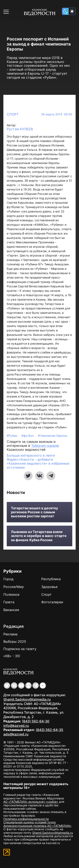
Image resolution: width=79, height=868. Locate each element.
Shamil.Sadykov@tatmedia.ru (27, 699)
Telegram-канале (45, 446)
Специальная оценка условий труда (29, 822)
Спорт (13, 114)
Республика (51, 579)
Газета (9, 602)
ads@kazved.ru (16, 734)
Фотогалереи (52, 602)
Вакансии (11, 610)
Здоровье (49, 587)
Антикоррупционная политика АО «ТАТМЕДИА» (37, 826)
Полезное (11, 594)
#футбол (28, 436)
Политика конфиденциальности (26, 819)
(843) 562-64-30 (36, 721)
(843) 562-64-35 (50, 730)
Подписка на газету (20, 649)
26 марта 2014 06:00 (57, 114)
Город (8, 579)
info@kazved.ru (16, 726)
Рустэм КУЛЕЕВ (20, 129)
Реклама (10, 634)
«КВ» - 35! (12, 656)
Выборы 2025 (15, 641)
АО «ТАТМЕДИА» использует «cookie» (31, 802)
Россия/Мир (14, 587)
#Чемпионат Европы (53, 436)
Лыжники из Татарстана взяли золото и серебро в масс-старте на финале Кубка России (39, 536)
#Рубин (12, 436)
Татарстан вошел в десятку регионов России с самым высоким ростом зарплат (34, 512)
